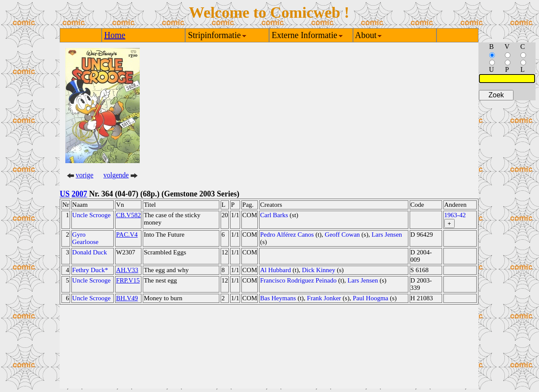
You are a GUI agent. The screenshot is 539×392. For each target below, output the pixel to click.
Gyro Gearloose (85, 238)
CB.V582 (128, 215)
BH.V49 (127, 298)
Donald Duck (90, 252)
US (65, 194)
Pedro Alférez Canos (287, 235)
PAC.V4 (127, 235)
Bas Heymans (278, 298)
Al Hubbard (275, 270)
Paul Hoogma (370, 298)
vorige (85, 175)
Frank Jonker (324, 298)
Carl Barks (274, 215)
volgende (116, 175)
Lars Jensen (387, 235)
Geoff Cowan (342, 235)
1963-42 (455, 215)
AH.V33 (127, 270)
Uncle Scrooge (91, 215)
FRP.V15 (128, 280)
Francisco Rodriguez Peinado (298, 280)
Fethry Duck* (90, 270)
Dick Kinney (319, 270)
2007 (80, 194)
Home (115, 35)
